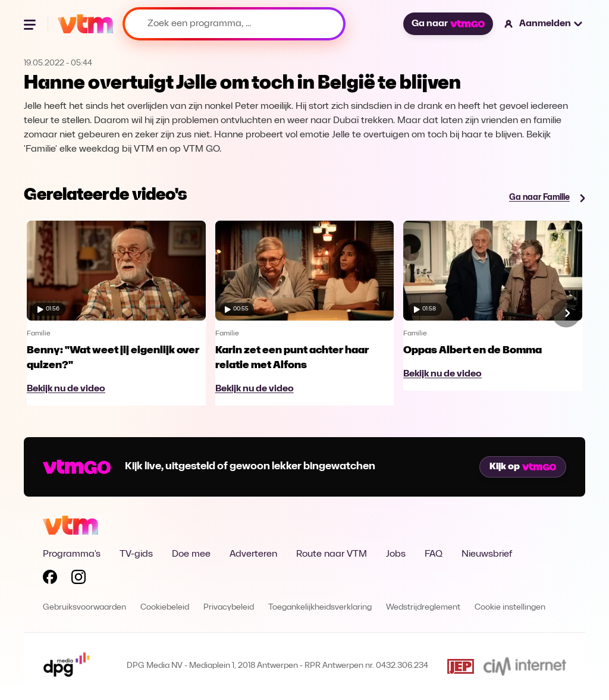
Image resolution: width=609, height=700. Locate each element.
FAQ (434, 554)
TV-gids (136, 554)
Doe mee (191, 554)
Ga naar (448, 24)
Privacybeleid (229, 608)
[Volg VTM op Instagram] (79, 579)
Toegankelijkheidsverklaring (320, 608)
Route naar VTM (332, 554)
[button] (544, 24)
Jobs (396, 554)
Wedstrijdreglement (423, 608)
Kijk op (523, 467)
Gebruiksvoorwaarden (84, 608)
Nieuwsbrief (487, 554)
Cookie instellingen (510, 608)
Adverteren (253, 554)
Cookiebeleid (165, 608)
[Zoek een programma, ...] (234, 24)
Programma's (72, 554)
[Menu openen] (31, 24)
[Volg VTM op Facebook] (50, 579)
